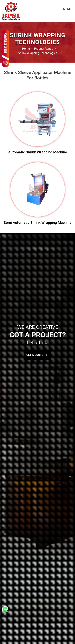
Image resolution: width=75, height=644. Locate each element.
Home (26, 49)
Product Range (44, 49)
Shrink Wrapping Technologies (37, 53)
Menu (65, 9)
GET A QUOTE (37, 355)
